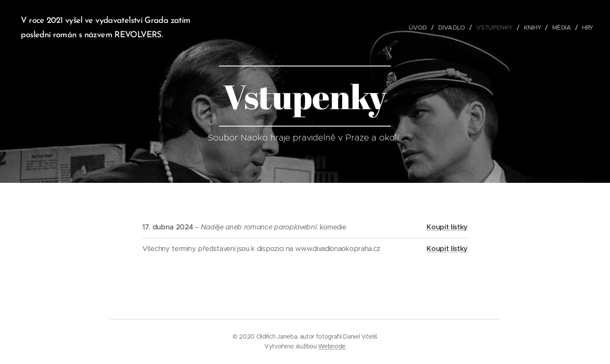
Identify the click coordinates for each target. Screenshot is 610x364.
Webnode (332, 346)
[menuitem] (421, 28)
